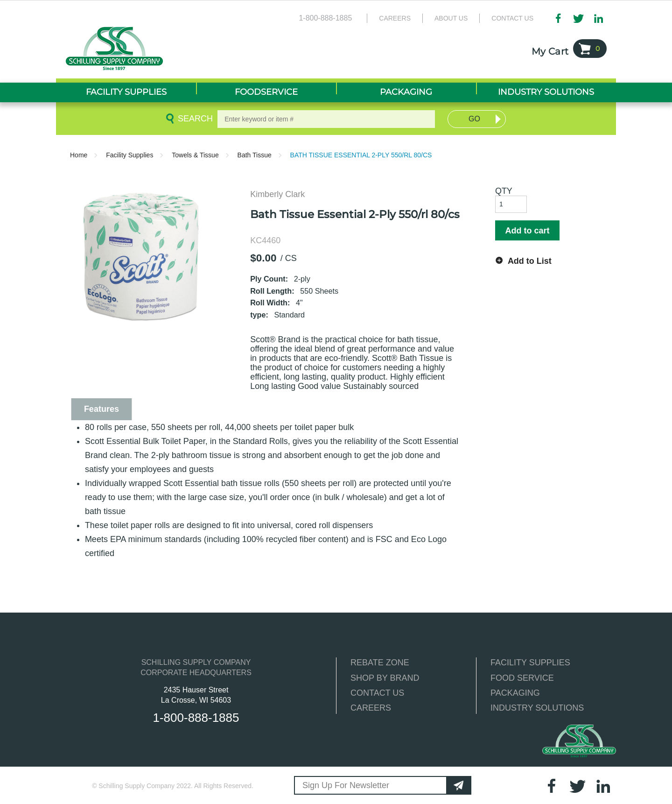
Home (79, 155)
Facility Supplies (129, 155)
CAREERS (371, 708)
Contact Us (512, 18)
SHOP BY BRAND (385, 678)
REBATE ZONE (380, 663)
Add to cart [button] (527, 231)
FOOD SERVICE (522, 678)
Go (474, 119)
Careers (395, 18)
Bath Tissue (255, 155)
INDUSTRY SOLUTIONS (537, 708)
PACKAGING (515, 693)
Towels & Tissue (195, 155)
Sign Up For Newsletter (346, 785)
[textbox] (326, 119)
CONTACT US (377, 693)
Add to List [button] (530, 261)
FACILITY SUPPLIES (530, 663)
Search (194, 119)
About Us (451, 18)
